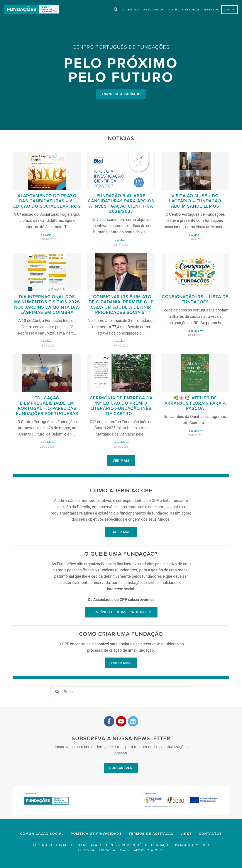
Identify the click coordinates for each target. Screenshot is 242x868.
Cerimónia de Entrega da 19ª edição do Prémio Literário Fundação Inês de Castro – (121, 406)
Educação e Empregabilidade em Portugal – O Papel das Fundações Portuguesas (47, 406)
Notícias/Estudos (184, 10)
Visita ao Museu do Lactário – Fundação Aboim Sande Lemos (195, 201)
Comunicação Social (42, 834)
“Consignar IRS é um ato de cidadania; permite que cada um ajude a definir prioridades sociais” (121, 305)
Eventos (212, 10)
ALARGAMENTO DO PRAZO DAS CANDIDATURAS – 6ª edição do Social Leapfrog (47, 201)
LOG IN (229, 10)
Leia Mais (47, 235)
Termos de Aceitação (151, 834)
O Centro (131, 10)
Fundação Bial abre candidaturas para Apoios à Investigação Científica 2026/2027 (121, 204)
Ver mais (121, 461)
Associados (154, 10)
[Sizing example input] (128, 692)
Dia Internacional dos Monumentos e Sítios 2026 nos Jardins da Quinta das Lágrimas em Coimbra (47, 305)
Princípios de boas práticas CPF (121, 612)
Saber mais (121, 532)
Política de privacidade (96, 834)
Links (186, 834)
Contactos (210, 834)
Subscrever (121, 768)
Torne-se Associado (121, 94)
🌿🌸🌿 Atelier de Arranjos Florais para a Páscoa (195, 404)
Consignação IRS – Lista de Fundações (195, 300)
